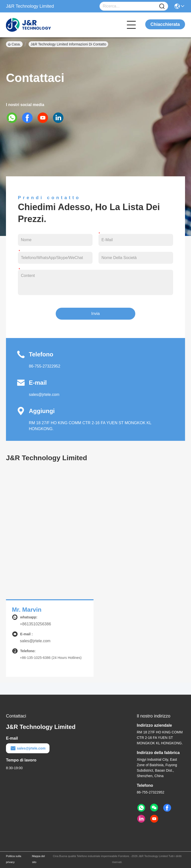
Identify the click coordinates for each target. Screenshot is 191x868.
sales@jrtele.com (44, 395)
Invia (95, 314)
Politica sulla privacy (14, 859)
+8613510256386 (35, 624)
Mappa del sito (38, 859)
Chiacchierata (165, 24)
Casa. (14, 44)
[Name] (162, 6)
